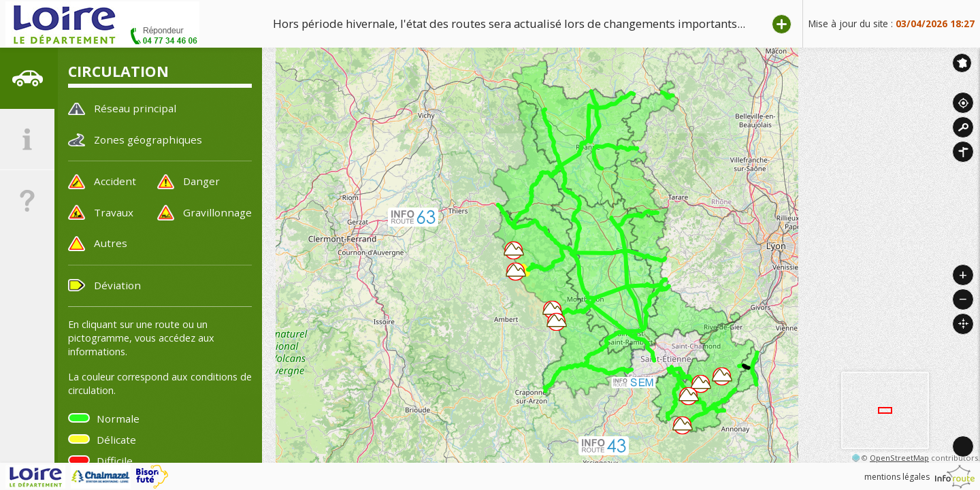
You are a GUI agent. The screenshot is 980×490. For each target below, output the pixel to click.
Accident (115, 181)
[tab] (27, 78)
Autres (111, 243)
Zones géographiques (148, 140)
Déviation (117, 285)
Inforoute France (962, 63)
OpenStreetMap (899, 458)
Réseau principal (135, 108)
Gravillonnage (217, 212)
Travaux (114, 212)
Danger (201, 181)
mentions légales (897, 477)
